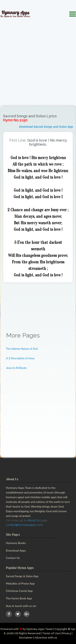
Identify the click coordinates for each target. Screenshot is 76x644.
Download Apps (16, 550)
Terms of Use (51, 633)
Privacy (66, 633)
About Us (34, 520)
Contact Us (13, 558)
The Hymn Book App (19, 598)
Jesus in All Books (16, 368)
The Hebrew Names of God (22, 349)
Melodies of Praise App (20, 583)
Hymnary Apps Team (40, 629)
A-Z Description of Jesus (20, 358)
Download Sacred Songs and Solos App (46, 127)
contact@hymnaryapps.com (24, 525)
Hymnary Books (16, 543)
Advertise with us (46, 638)
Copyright (61, 629)
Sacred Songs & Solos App (22, 576)
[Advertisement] (38, 60)
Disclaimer (26, 638)
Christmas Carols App (19, 591)
